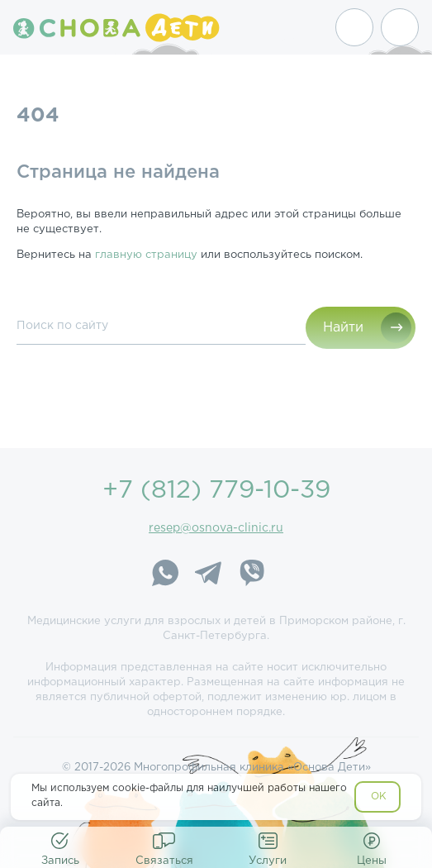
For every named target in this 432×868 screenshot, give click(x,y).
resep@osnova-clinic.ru (216, 528)
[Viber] (251, 575)
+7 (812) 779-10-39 (216, 491)
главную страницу (146, 255)
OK (379, 796)
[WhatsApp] (165, 575)
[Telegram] (208, 575)
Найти (343, 328)
